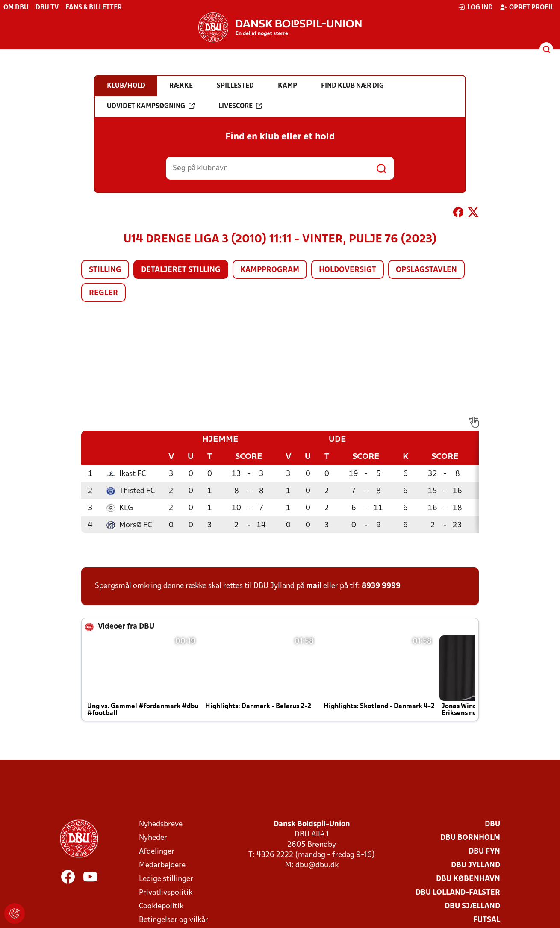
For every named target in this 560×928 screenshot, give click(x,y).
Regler (103, 293)
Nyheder (153, 838)
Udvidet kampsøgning (151, 106)
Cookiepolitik (161, 906)
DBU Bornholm (470, 838)
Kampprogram (270, 270)
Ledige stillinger (166, 879)
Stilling (105, 270)
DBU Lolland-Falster (458, 893)
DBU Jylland (476, 865)
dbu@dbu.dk (317, 865)
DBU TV (47, 8)
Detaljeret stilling (181, 270)
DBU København (468, 879)
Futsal (487, 920)
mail (314, 586)
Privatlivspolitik (166, 893)
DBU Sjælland (472, 906)
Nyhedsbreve (161, 824)
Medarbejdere (162, 865)
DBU (492, 824)
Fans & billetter (94, 8)
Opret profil (527, 7)
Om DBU (16, 8)
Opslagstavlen (426, 270)
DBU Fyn (484, 852)
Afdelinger (157, 852)
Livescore (240, 106)
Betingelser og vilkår (174, 920)
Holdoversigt (348, 270)
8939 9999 (381, 586)
